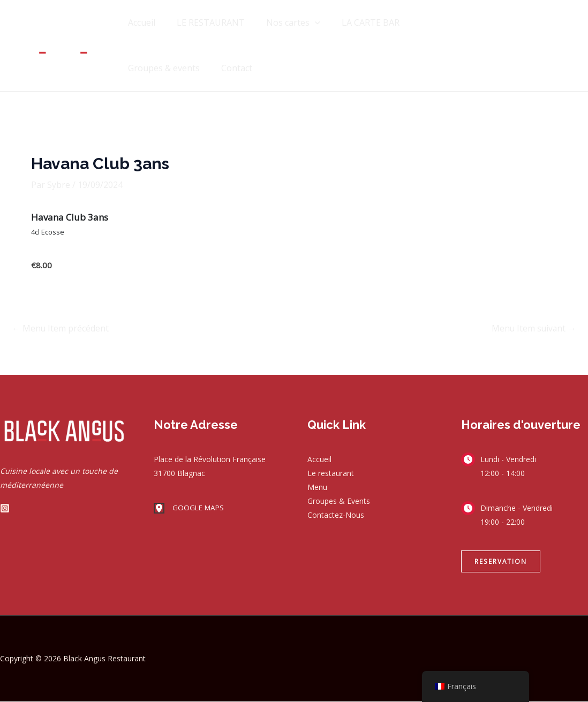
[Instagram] (5, 508)
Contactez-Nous (336, 515)
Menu (317, 488)
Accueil (140, 22)
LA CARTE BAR (356, 22)
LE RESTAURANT (204, 22)
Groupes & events (438, 22)
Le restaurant (331, 474)
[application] (304, 23)
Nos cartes (282, 23)
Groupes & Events (339, 501)
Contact (141, 68)
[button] (501, 562)
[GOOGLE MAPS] (190, 509)
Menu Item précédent (61, 329)
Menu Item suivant (533, 329)
